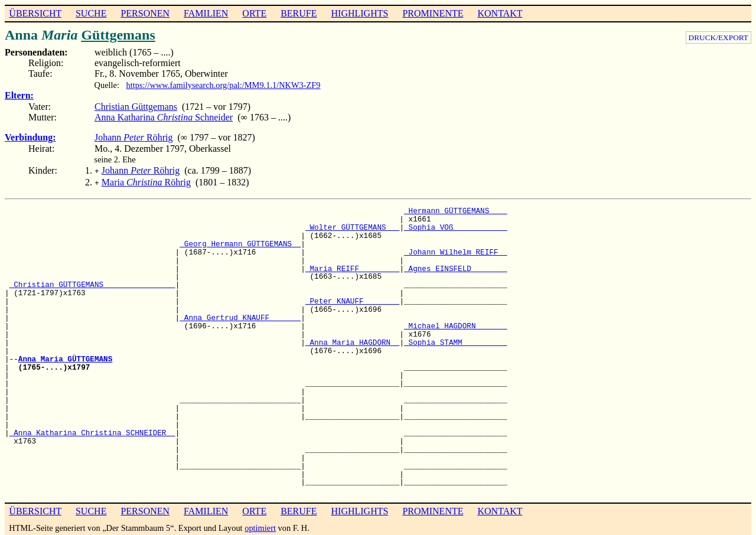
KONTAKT (500, 13)
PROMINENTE (433, 13)
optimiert (260, 526)
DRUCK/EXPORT (718, 37)
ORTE (254, 13)
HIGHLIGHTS (360, 13)
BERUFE (299, 13)
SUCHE (91, 13)
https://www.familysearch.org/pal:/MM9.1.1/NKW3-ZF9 (224, 85)
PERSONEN (145, 13)
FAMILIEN (206, 13)
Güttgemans (118, 35)
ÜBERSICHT (35, 13)
